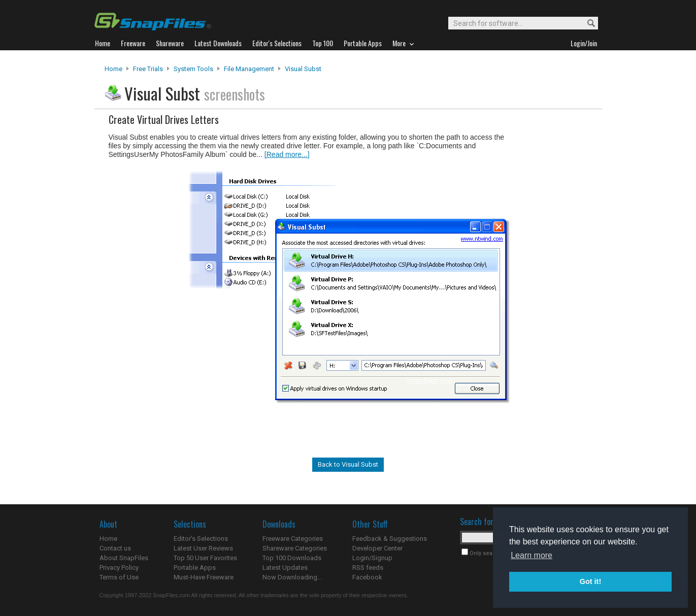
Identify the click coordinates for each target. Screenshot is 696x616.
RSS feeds (368, 568)
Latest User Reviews (203, 548)
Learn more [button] (532, 555)
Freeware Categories (293, 539)
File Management (249, 69)
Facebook (367, 577)
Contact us (115, 548)
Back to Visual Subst (348, 464)
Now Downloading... (292, 577)
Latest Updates (285, 568)
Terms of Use (119, 577)
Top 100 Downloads (292, 558)
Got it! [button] (590, 581)
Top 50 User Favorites (205, 558)
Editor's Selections (201, 539)
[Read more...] (287, 154)
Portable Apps (195, 568)
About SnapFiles (124, 558)
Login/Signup (372, 558)
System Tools (193, 69)
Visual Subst (303, 69)
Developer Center (377, 548)
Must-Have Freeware (204, 577)
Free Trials (148, 69)
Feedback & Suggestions (390, 539)
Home (113, 69)
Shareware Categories (295, 548)
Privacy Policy (119, 568)
